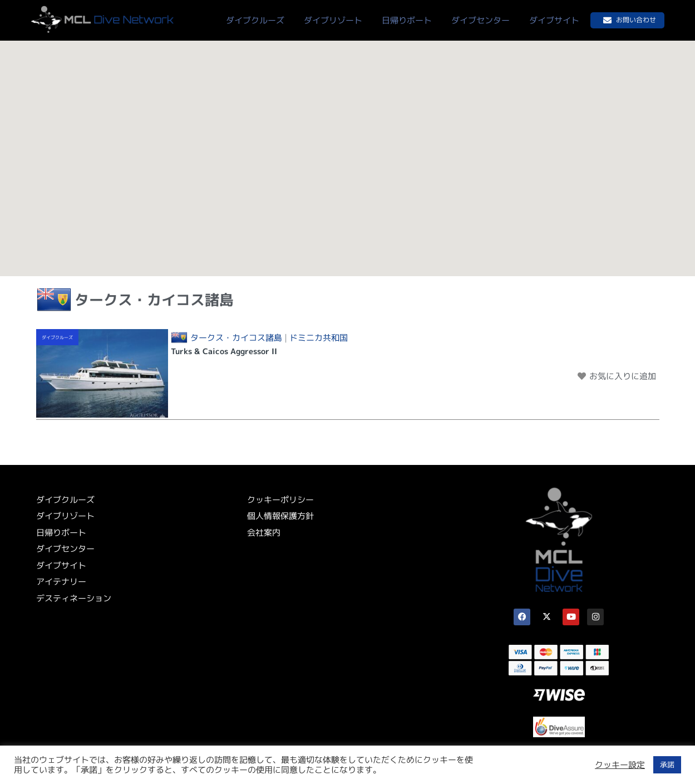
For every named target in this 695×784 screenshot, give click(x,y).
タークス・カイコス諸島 (236, 338)
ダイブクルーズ (57, 337)
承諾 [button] (667, 765)
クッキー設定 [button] (620, 765)
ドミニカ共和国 (319, 338)
